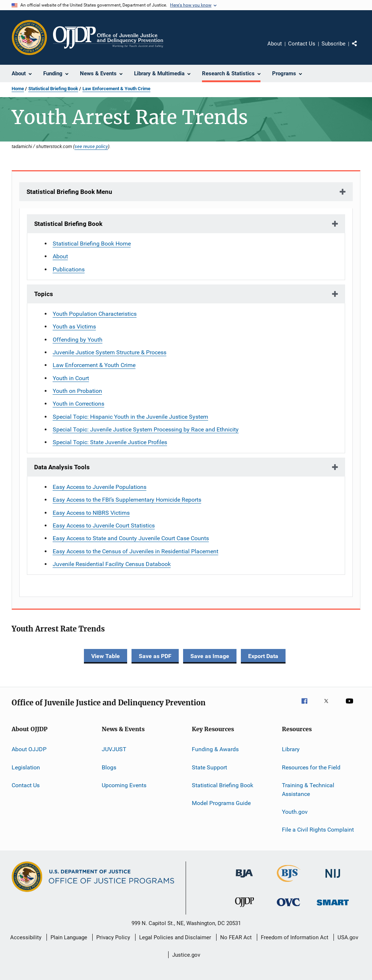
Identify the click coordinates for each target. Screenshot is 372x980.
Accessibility (26, 937)
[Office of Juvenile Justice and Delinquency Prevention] (244, 908)
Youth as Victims (74, 326)
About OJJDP (29, 749)
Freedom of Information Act (295, 937)
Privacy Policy (113, 937)
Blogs (109, 767)
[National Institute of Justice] (333, 879)
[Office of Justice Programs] (29, 37)
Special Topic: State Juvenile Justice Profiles (110, 442)
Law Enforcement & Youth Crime (116, 89)
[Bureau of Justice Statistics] (289, 883)
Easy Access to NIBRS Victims (91, 513)
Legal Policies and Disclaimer (175, 937)
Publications (69, 269)
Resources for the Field (311, 767)
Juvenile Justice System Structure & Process (110, 352)
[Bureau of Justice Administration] (244, 879)
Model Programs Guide (221, 803)
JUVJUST (114, 749)
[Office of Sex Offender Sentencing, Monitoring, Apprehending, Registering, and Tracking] (333, 907)
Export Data (263, 656)
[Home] (108, 37)
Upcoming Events (124, 785)
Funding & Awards (215, 749)
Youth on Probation (77, 391)
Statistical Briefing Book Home (92, 244)
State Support (209, 767)
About (275, 44)
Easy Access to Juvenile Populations (100, 487)
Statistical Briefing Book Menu (69, 192)
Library (291, 749)
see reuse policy (91, 146)
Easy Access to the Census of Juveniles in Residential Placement (136, 551)
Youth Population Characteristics (95, 314)
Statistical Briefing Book (53, 89)
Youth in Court (71, 378)
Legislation (26, 767)
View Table (106, 656)
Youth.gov (295, 812)
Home (18, 89)
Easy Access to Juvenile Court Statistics (104, 525)
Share (360, 49)
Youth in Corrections (78, 404)
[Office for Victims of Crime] (288, 907)
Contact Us (302, 44)
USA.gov (348, 937)
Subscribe (333, 44)
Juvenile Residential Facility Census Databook (112, 564)
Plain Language (69, 937)
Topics (44, 294)
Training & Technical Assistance (308, 790)
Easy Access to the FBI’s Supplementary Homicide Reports (127, 500)
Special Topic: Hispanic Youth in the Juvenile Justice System (130, 417)
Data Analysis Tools (62, 467)
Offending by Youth (78, 340)
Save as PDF (155, 656)
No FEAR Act (236, 937)
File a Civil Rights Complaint (318, 830)
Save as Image (210, 656)
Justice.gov (186, 955)
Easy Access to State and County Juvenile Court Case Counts (131, 538)
